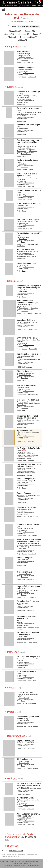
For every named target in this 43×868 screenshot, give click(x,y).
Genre (24, 187)
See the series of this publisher (22, 21)
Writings (21, 40)
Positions (24, 595)
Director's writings (27, 37)
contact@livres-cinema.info (22, 863)
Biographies (14, 31)
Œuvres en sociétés (27, 551)
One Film (25, 554)
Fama (23, 242)
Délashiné (24, 132)
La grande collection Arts (28, 473)
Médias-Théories (26, 154)
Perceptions (25, 378)
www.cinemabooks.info (32, 866)
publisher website (16, 851)
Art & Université (26, 640)
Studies (7, 34)
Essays (28, 31)
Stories (35, 34)
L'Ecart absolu (25, 184)
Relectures (24, 119)
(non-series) (25, 60)
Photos (11, 37)
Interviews (22, 34)
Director (24, 62)
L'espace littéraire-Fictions (29, 256)
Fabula (23, 701)
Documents (25, 268)
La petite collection (27, 197)
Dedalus (24, 226)
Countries (25, 169)
